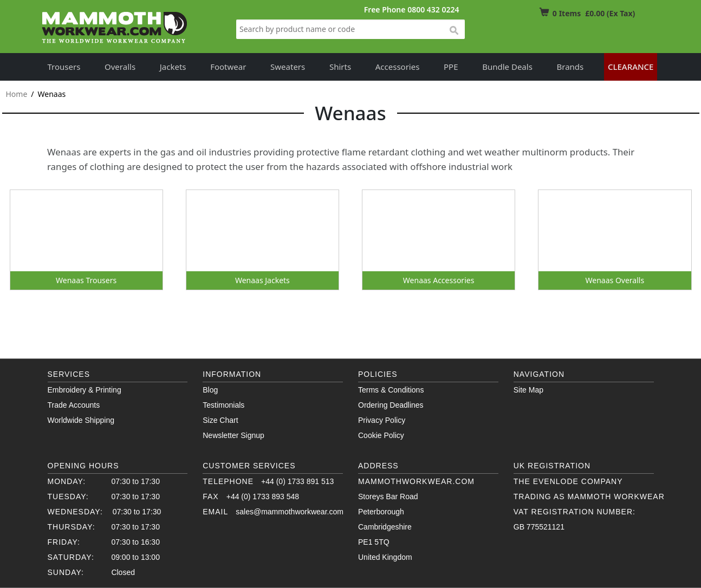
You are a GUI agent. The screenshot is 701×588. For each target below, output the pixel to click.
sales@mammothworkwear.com (290, 512)
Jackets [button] (173, 67)
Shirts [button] (340, 67)
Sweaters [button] (288, 67)
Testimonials (223, 405)
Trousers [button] (64, 67)
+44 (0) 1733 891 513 (297, 481)
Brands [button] (570, 67)
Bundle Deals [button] (507, 67)
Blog (210, 390)
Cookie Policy (381, 435)
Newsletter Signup (233, 435)
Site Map (528, 390)
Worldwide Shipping (81, 420)
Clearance (631, 67)
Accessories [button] (398, 67)
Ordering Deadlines (391, 405)
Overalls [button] (120, 67)
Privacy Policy (382, 420)
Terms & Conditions (391, 390)
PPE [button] (451, 67)
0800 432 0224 (433, 9)
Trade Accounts (74, 405)
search (453, 31)
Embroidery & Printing (85, 390)
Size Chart (220, 420)
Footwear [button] (228, 67)
